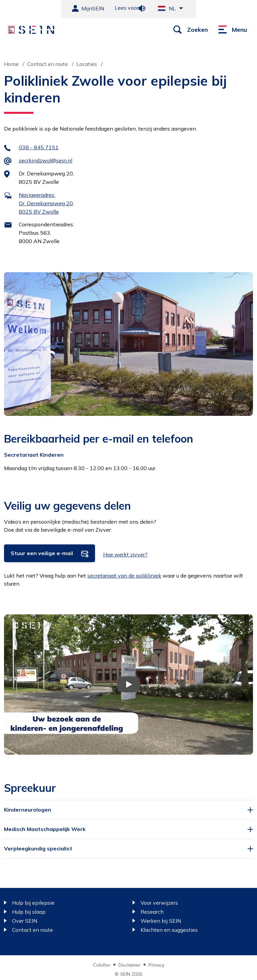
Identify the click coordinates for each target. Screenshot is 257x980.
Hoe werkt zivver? (125, 554)
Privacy (156, 965)
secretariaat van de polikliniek (124, 576)
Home (11, 64)
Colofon (102, 965)
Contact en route (48, 64)
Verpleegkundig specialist (38, 848)
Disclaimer (130, 965)
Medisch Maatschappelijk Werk (45, 829)
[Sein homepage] (31, 30)
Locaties (87, 64)
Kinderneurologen (28, 810)
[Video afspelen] (128, 684)
